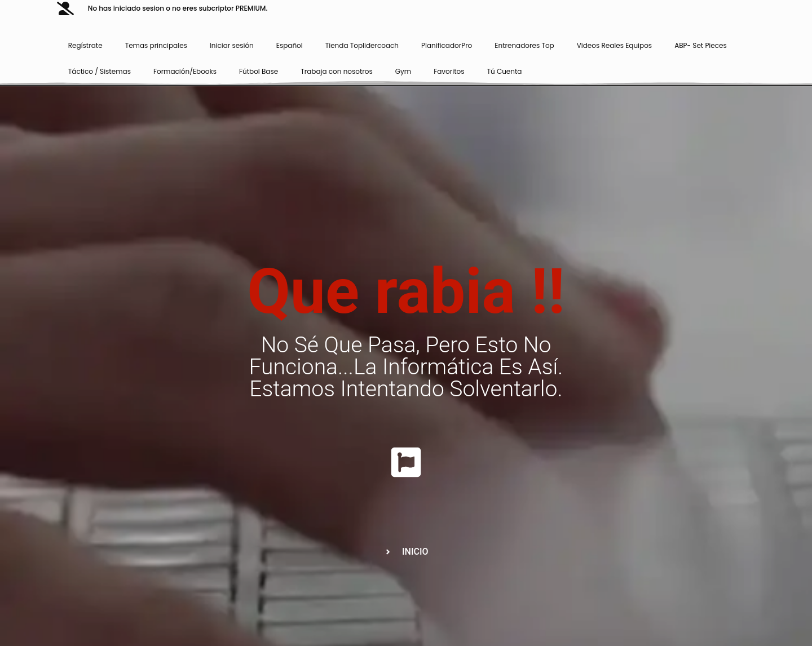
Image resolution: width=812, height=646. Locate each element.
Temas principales (156, 45)
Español (290, 45)
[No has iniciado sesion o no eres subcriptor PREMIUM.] (65, 8)
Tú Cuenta (505, 71)
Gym (403, 71)
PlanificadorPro (447, 45)
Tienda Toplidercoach (362, 45)
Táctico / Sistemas (100, 71)
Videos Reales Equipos (614, 45)
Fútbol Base (259, 71)
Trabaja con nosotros (337, 71)
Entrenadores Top (524, 45)
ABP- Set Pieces (701, 45)
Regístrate (85, 45)
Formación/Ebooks (185, 71)
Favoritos (449, 71)
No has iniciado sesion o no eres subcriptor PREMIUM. (178, 8)
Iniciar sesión (232, 45)
